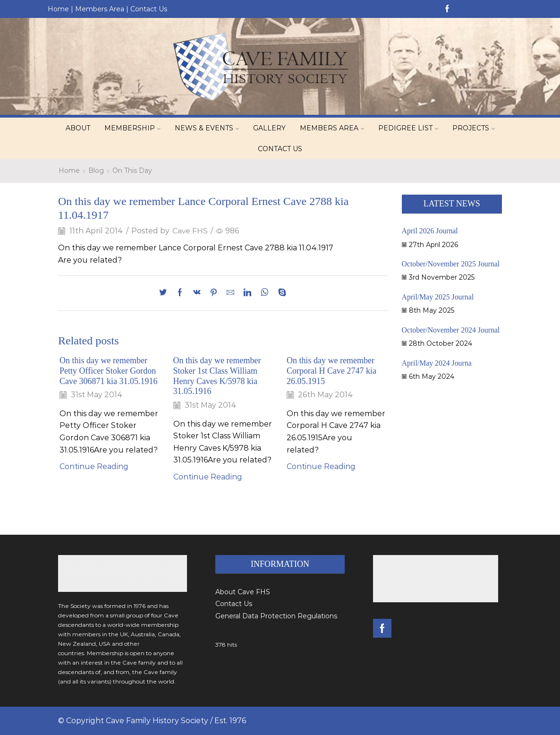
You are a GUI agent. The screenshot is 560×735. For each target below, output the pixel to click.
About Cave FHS (243, 592)
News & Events (207, 128)
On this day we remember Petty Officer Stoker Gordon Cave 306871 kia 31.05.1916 (109, 371)
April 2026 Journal (430, 231)
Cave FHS (190, 231)
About (78, 128)
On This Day (132, 171)
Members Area (100, 9)
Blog (96, 171)
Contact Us (149, 9)
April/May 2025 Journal (438, 297)
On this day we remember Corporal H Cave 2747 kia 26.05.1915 (332, 371)
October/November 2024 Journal (451, 330)
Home (58, 9)
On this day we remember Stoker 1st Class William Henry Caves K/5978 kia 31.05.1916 (218, 376)
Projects (474, 128)
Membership (132, 128)
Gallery (269, 128)
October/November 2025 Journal (451, 264)
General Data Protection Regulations (276, 616)
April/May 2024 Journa (437, 363)
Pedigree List (408, 128)
